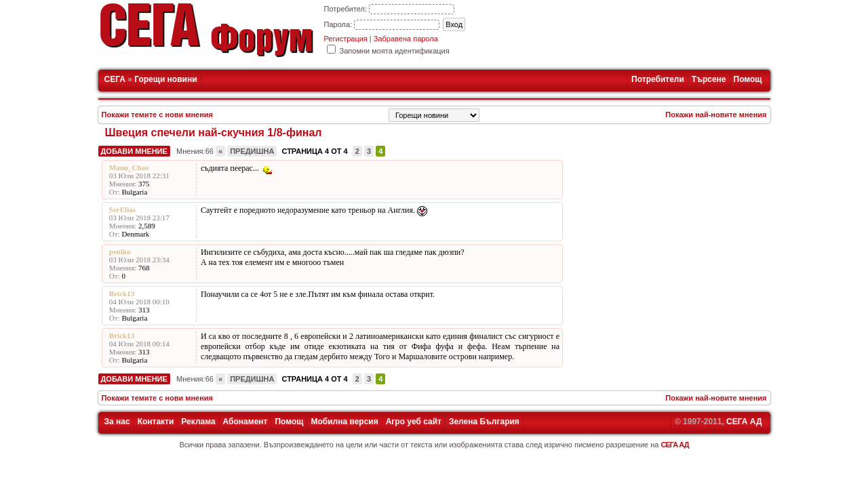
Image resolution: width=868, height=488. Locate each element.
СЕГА (115, 79)
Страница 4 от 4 (314, 151)
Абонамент (245, 422)
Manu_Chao (129, 167)
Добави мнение (134, 151)
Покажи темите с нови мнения (158, 115)
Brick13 (122, 293)
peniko (120, 251)
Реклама (198, 422)
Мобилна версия (344, 422)
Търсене (709, 79)
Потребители (658, 79)
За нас (117, 422)
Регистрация (346, 39)
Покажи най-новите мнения (716, 115)
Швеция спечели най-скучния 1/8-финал (214, 133)
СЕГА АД (744, 422)
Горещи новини (165, 79)
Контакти (156, 422)
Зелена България (484, 422)
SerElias (122, 209)
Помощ (748, 79)
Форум (261, 43)
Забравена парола (406, 39)
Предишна (252, 151)
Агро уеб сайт (414, 422)
